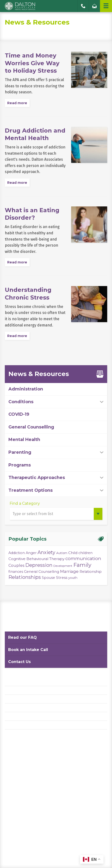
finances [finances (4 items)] (16, 572)
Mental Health (24, 440)
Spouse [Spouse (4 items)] (48, 578)
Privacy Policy (17, 690)
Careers (12, 716)
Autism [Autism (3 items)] (62, 553)
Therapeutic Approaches (37, 478)
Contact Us (19, 662)
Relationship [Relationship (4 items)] (91, 572)
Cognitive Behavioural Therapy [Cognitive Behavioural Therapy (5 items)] (36, 559)
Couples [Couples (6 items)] (16, 565)
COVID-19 (19, 414)
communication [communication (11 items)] (83, 558)
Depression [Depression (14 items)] (39, 565)
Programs (20, 465)
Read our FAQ (22, 637)
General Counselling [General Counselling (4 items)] (42, 572)
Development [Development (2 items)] (63, 566)
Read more (17, 103)
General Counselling (31, 427)
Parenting (20, 452)
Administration (26, 389)
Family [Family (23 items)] (82, 565)
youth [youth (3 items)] (73, 578)
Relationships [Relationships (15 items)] (25, 577)
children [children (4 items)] (85, 553)
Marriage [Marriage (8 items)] (69, 571)
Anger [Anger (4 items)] (31, 553)
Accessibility (16, 708)
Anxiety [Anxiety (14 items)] (46, 552)
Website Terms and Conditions (31, 699)
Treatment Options (31, 490)
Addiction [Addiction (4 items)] (17, 553)
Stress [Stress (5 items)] (62, 578)
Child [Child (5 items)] (73, 553)
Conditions (21, 402)
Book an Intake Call (28, 650)
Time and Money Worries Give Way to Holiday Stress (32, 63)
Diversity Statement (22, 725)
